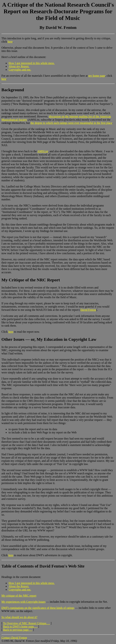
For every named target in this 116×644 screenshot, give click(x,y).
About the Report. (19, 586)
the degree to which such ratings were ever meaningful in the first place (71, 123)
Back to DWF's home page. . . (20, 626)
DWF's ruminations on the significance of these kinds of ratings (38, 608)
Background (13, 90)
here (10, 42)
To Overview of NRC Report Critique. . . (26, 623)
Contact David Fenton (14, 638)
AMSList (43, 151)
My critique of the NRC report (19, 596)
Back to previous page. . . (18, 630)
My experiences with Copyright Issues (23, 602)
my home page (97, 76)
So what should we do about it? (19, 617)
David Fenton (88, 310)
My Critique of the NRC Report (31, 280)
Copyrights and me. (20, 70)
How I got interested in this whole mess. (32, 63)
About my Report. (19, 66)
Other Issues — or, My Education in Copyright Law (49, 339)
